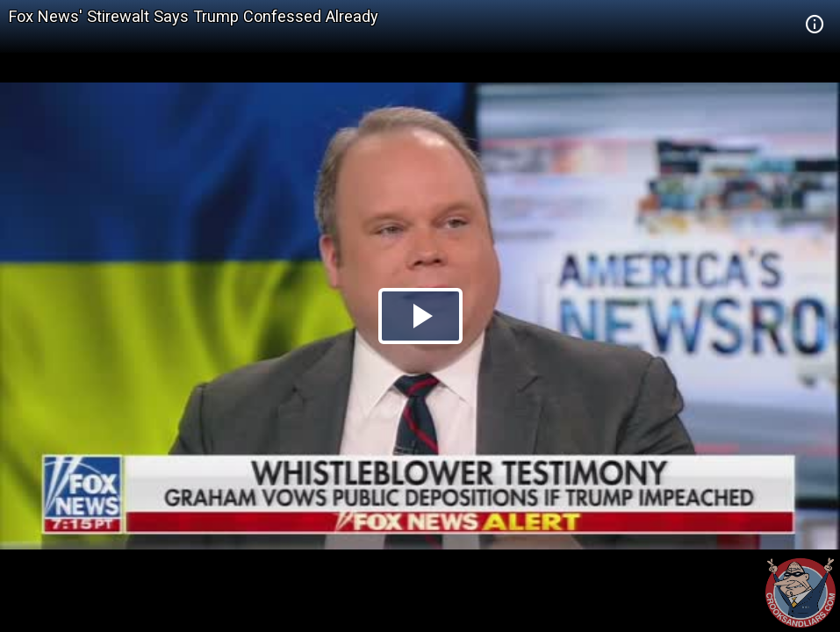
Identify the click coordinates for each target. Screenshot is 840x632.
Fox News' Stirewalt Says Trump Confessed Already (194, 16)
